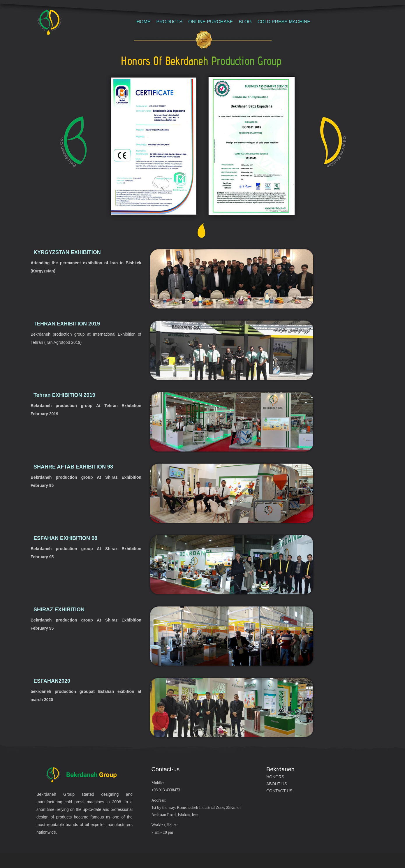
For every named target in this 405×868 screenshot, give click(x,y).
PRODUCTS (169, 22)
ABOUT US (277, 784)
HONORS (275, 777)
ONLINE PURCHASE (211, 22)
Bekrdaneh (280, 769)
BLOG (245, 22)
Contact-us (165, 769)
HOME (143, 22)
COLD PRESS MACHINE (284, 22)
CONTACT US (279, 791)
